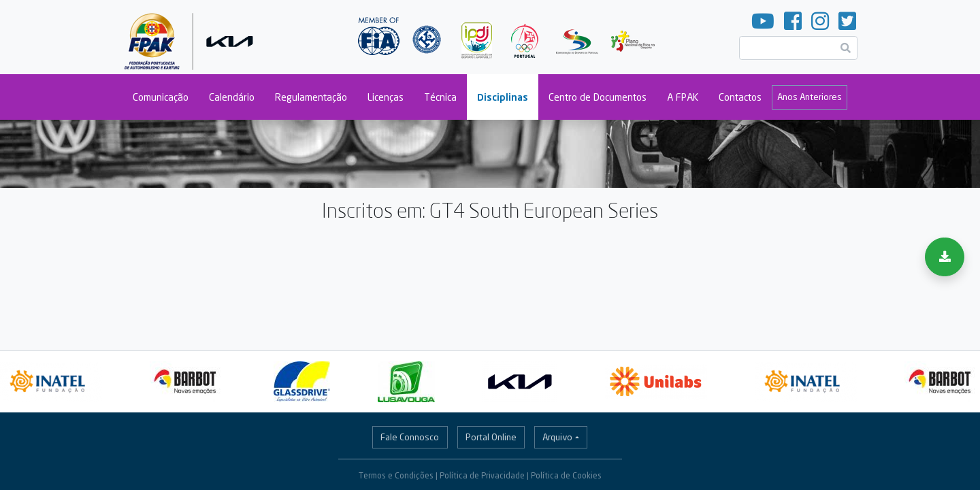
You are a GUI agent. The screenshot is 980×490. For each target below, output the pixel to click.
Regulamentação (311, 97)
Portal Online (491, 437)
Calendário (232, 97)
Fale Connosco (410, 437)
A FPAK (683, 97)
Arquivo (557, 437)
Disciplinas (503, 97)
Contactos (740, 97)
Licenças (386, 97)
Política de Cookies (566, 475)
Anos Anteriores (810, 97)
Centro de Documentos (598, 97)
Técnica (440, 97)
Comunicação (161, 97)
